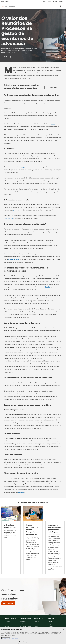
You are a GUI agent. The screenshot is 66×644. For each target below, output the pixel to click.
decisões (48, 287)
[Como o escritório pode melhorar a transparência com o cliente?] (33, 540)
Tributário (8, 622)
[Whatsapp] (61, 1)
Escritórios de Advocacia (25, 626)
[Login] (44, 1)
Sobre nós (36, 622)
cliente (15, 210)
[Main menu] (61, 6)
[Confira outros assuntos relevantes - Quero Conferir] (8, 603)
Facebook (50, 626)
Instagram (50, 624)
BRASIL (21, 6)
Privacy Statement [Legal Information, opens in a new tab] (15, 638)
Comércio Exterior (9, 624)
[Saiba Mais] (53, 88)
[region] (33, 636)
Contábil (7, 626)
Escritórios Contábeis (25, 624)
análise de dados (14, 259)
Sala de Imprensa (38, 624)
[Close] (64, 630)
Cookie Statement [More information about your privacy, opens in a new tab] (6, 638)
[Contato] (49, 1)
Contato (36, 626)
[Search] (64, 6)
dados (53, 124)
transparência (8, 218)
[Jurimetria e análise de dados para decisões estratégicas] (55, 540)
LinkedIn (50, 622)
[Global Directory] (6, 1)
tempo (23, 167)
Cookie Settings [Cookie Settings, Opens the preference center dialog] (23, 642)
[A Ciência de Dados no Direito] (11, 540)
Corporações (23, 622)
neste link (21, 492)
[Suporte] (55, 1)
